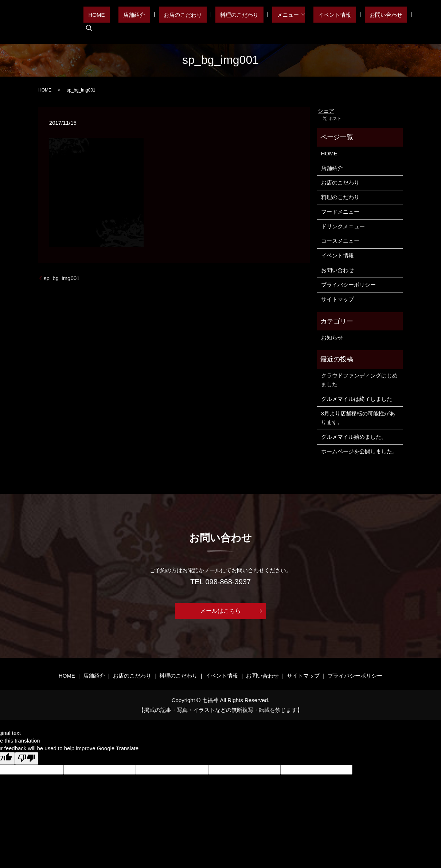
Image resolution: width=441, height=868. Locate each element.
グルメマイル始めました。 (354, 437)
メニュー (301, 22)
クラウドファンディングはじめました (359, 380)
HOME (149, 22)
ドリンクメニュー (343, 226)
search (418, 22)
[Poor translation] (27, 758)
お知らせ (332, 338)
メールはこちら (220, 611)
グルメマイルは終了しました (357, 399)
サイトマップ (337, 299)
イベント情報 (346, 22)
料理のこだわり (263, 22)
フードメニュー (340, 212)
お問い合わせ (387, 22)
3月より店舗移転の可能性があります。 (358, 418)
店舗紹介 (177, 22)
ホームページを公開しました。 (359, 451)
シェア (326, 111)
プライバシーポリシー (348, 285)
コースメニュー (340, 241)
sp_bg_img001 (62, 278)
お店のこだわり (216, 22)
